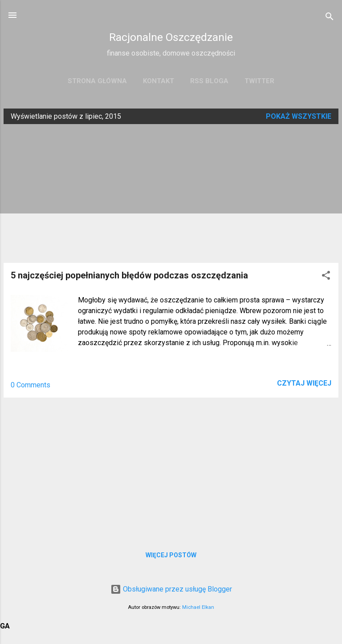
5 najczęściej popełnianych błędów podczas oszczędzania (129, 275)
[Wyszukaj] (330, 18)
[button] (326, 277)
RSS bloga (209, 81)
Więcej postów (171, 555)
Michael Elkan (198, 607)
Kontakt (159, 81)
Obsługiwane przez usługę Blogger (171, 589)
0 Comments (31, 385)
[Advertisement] (171, 193)
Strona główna (97, 81)
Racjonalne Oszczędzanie (171, 37)
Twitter (259, 81)
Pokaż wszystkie (299, 116)
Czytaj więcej (304, 383)
